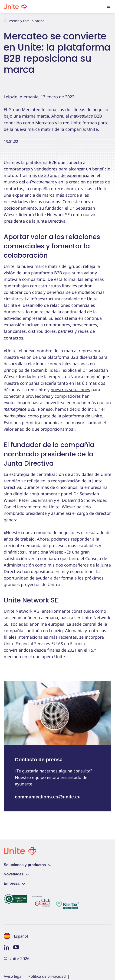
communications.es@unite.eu (48, 797)
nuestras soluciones (70, 390)
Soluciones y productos (28, 865)
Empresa (14, 883)
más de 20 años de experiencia (59, 175)
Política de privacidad (47, 976)
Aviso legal (13, 976)
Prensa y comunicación (24, 21)
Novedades (16, 874)
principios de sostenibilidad (31, 370)
